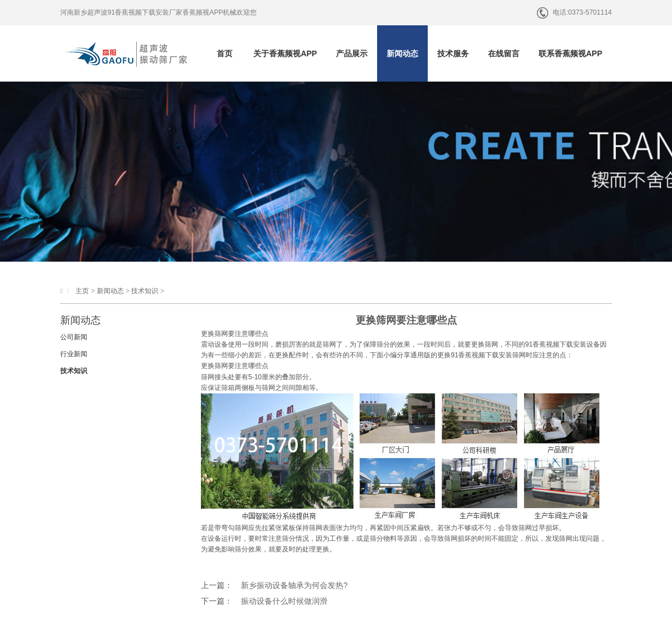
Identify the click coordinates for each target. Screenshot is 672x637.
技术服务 (453, 53)
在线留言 (504, 53)
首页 (225, 53)
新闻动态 (402, 53)
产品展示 (352, 53)
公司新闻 (74, 337)
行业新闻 (74, 354)
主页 (82, 291)
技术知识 (145, 291)
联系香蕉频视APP (570, 53)
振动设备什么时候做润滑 (284, 601)
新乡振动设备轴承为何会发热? (294, 585)
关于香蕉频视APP (285, 53)
